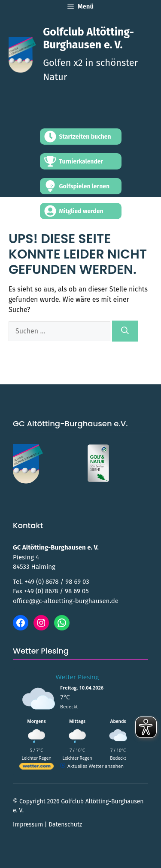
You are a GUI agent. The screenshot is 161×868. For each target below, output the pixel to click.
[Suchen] (125, 331)
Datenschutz (65, 825)
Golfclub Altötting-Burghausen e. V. (88, 39)
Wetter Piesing (77, 677)
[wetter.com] (36, 768)
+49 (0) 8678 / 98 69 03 (57, 582)
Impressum (28, 825)
